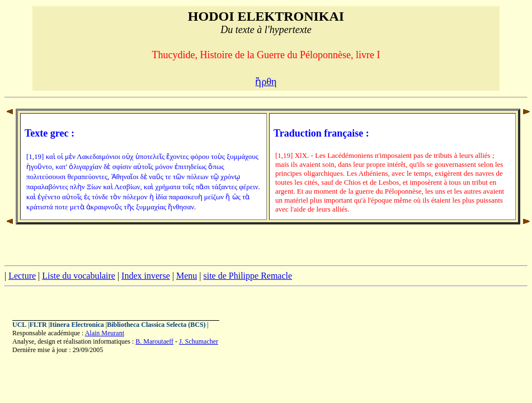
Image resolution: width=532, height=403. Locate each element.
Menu (187, 276)
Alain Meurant (105, 333)
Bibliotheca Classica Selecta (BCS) (156, 325)
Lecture (22, 276)
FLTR (38, 325)
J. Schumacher (199, 341)
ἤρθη (266, 82)
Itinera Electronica (77, 325)
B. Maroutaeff (154, 341)
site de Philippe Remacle (248, 276)
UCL (19, 325)
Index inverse (146, 276)
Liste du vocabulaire (79, 276)
